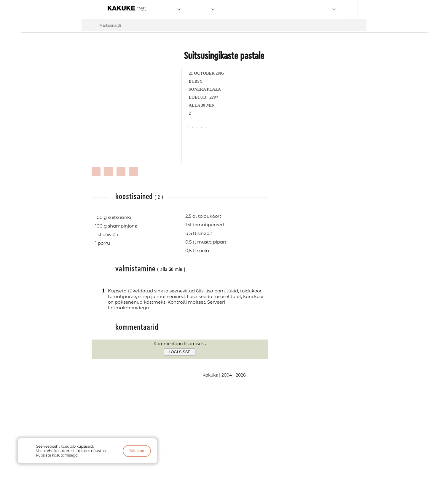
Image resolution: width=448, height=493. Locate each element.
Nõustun (137, 451)
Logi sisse (180, 352)
